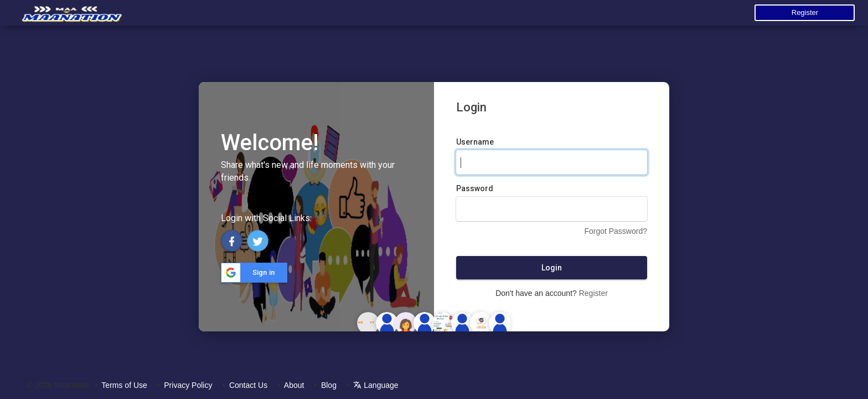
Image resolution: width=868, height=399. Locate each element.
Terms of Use (124, 385)
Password (475, 188)
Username (475, 142)
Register (805, 12)
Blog (329, 385)
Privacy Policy (188, 385)
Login (552, 268)
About (294, 385)
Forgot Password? (616, 231)
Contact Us (248, 385)
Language (376, 385)
